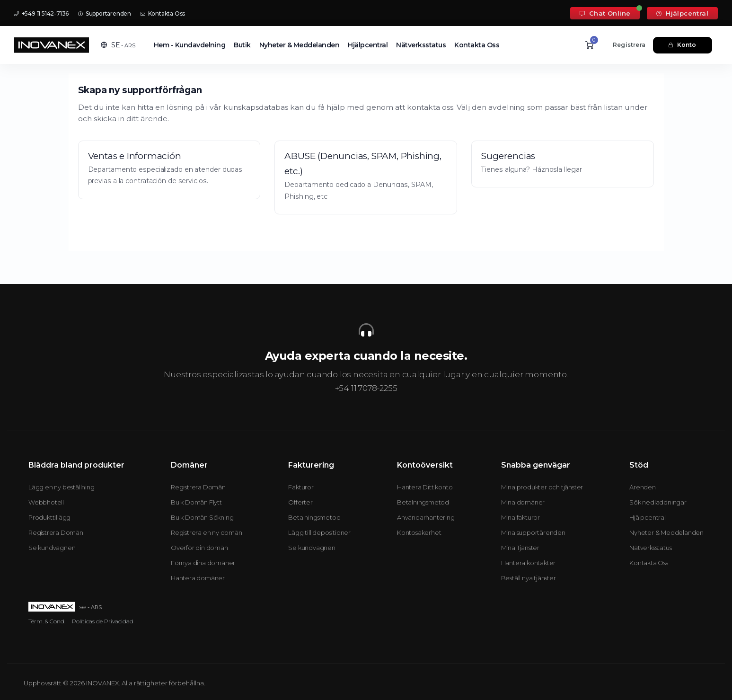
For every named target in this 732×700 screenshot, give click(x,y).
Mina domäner (523, 502)
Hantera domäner (198, 578)
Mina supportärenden (533, 532)
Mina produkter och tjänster (542, 487)
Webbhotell (46, 502)
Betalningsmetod (314, 517)
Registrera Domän (56, 532)
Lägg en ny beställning (62, 487)
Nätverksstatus (421, 45)
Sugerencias (508, 156)
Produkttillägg (49, 517)
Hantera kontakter (529, 563)
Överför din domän (199, 548)
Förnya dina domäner (203, 563)
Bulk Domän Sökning (202, 517)
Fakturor (301, 487)
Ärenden (643, 487)
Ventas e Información (135, 156)
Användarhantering (426, 517)
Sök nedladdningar (658, 502)
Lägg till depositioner (319, 532)
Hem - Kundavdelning (190, 45)
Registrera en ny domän (207, 532)
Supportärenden (105, 13)
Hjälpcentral (682, 13)
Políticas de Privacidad (103, 621)
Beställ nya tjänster (529, 578)
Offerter (300, 502)
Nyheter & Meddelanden (300, 45)
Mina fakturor (520, 517)
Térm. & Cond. (47, 621)
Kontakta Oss (163, 13)
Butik (242, 45)
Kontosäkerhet (419, 532)
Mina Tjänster (520, 548)
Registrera (629, 45)
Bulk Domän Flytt (196, 502)
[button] (118, 45)
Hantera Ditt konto (425, 487)
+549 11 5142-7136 (41, 13)
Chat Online (605, 13)
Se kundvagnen (52, 548)
